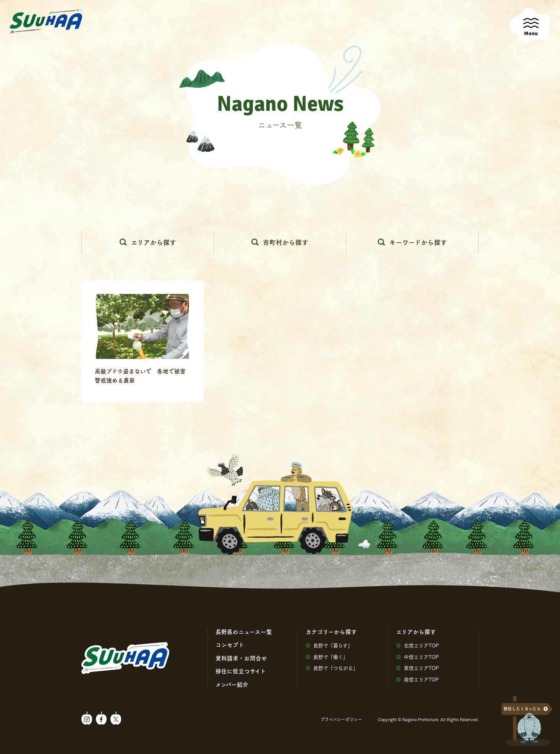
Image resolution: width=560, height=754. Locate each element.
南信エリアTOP (418, 679)
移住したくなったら (522, 709)
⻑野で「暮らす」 (329, 645)
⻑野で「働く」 (327, 657)
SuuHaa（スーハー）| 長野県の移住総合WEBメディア (46, 22)
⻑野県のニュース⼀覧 (244, 632)
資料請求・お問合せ (241, 658)
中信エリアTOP (418, 657)
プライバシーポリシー (341, 719)
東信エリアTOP (418, 668)
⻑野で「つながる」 (332, 668)
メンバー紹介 (232, 684)
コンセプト (230, 645)
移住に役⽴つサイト (241, 671)
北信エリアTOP (418, 645)
